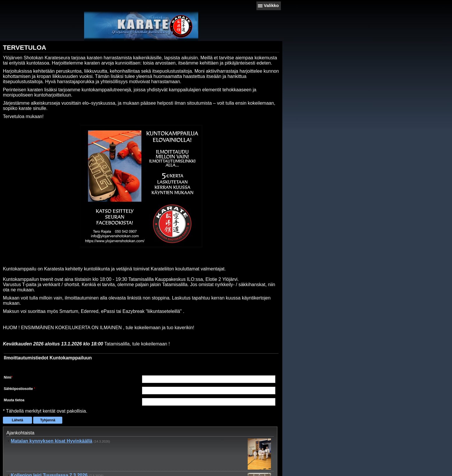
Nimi (8, 378)
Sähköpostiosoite (19, 389)
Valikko (271, 5)
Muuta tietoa (14, 400)
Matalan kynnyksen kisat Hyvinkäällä (52, 441)
